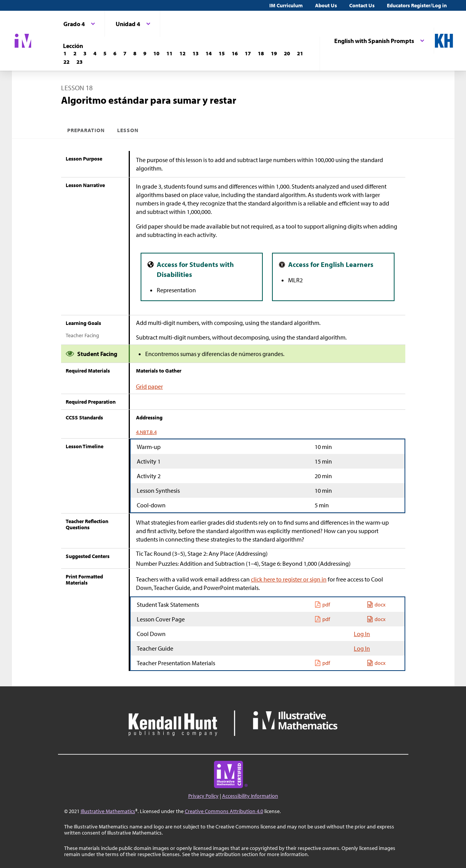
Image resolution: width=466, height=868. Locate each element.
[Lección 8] (135, 53)
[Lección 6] (115, 53)
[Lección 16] (235, 53)
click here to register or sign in (289, 579)
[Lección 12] (182, 53)
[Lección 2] (75, 53)
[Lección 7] (125, 53)
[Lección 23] (80, 62)
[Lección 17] (248, 53)
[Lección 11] (169, 53)
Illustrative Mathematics (108, 811)
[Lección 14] (209, 53)
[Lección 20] (287, 53)
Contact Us (362, 5)
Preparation (86, 130)
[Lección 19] (274, 53)
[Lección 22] (66, 62)
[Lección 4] (95, 53)
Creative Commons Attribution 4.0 (224, 811)
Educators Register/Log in (417, 5)
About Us (326, 5)
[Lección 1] (65, 53)
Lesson (128, 130)
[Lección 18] (261, 53)
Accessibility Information (250, 796)
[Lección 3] (85, 53)
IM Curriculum (286, 5)
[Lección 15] (222, 53)
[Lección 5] (105, 53)
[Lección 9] (145, 53)
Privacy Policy (203, 796)
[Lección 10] (156, 53)
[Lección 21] (300, 53)
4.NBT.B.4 (146, 432)
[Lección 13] (196, 53)
